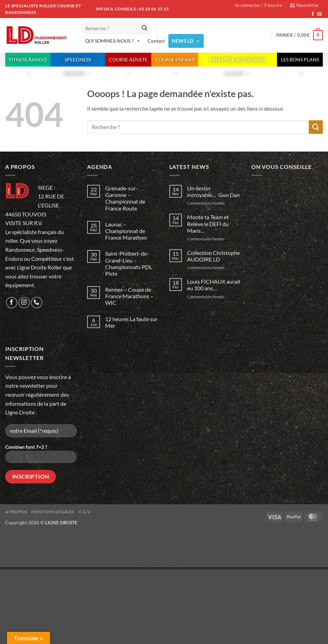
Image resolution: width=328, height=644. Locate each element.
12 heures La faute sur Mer (131, 322)
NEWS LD (186, 41)
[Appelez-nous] (37, 303)
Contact (156, 41)
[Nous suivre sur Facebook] (313, 14)
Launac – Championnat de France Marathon (126, 231)
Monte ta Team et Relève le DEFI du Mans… (208, 224)
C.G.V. (85, 512)
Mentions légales (53, 512)
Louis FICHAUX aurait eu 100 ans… (214, 285)
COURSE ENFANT (175, 62)
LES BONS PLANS (300, 62)
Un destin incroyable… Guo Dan (213, 191)
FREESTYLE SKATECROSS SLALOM (238, 62)
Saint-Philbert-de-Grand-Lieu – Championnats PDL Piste (129, 263)
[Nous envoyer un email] (319, 14)
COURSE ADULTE (128, 62)
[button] (305, 5)
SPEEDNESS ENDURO (78, 62)
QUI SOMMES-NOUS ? (113, 41)
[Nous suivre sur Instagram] (24, 303)
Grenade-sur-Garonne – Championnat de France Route (125, 198)
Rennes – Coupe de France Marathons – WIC (129, 296)
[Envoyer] (144, 28)
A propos (16, 512)
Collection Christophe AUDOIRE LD (213, 256)
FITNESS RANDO (28, 62)
